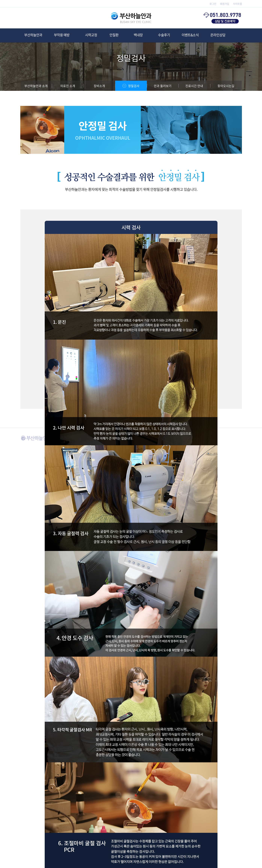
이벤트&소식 (190, 35)
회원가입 (225, 4)
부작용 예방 (63, 35)
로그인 (213, 4)
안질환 (114, 35)
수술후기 (164, 35)
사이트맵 (237, 4)
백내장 (138, 35)
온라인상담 (218, 35)
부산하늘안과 (33, 35)
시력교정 (91, 35)
